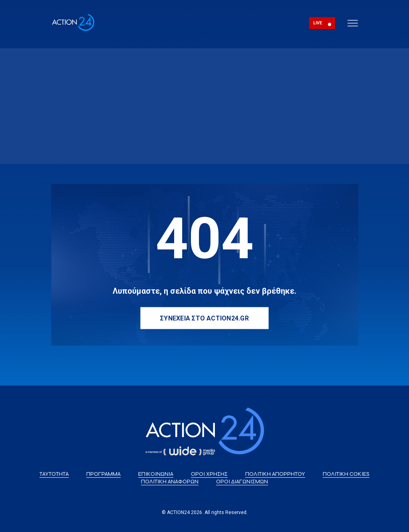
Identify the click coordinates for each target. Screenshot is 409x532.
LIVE (318, 23)
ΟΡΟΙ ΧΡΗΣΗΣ (209, 474)
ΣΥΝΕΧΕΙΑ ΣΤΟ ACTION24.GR (204, 318)
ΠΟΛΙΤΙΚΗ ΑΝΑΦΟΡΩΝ (170, 482)
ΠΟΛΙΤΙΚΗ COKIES (346, 474)
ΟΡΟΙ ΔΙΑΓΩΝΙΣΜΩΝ (242, 482)
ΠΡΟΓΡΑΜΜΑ (103, 474)
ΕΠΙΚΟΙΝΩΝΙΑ (156, 474)
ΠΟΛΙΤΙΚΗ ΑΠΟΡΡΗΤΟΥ (275, 474)
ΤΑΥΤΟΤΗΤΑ (54, 474)
